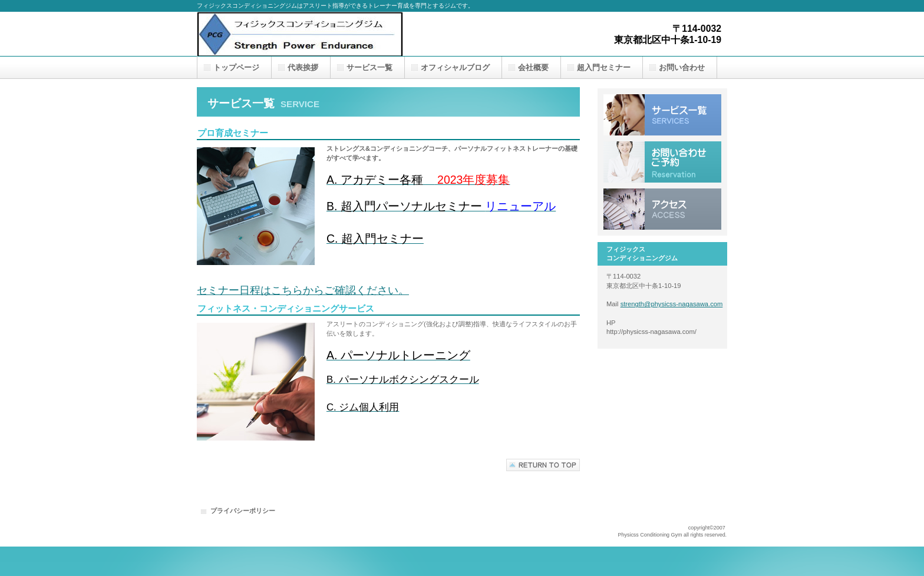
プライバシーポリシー (243, 511)
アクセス (662, 209)
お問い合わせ (662, 162)
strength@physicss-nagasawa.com (672, 304)
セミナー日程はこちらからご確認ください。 (303, 290)
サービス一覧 (662, 115)
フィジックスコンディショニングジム (315, 34)
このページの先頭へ (543, 465)
